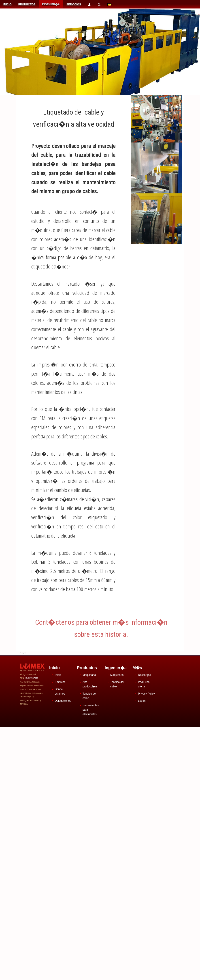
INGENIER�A (51, 4)
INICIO (7, 4)
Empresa (60, 682)
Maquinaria (89, 675)
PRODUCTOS (27, 4)
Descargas (144, 675)
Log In (142, 701)
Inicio (58, 675)
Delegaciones (63, 701)
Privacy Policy (146, 694)
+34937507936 (32, 678)
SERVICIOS (74, 4)
